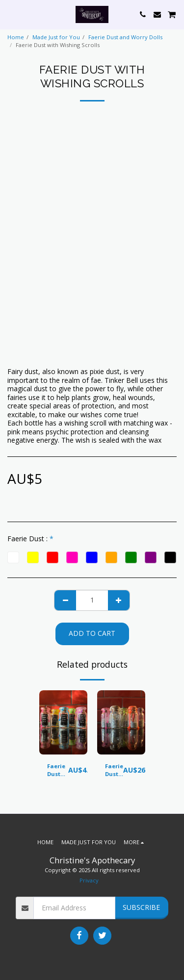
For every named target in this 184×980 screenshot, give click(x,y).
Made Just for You (56, 37)
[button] (11, 14)
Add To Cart (92, 633)
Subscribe (141, 907)
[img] (63, 722)
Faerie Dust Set (114, 771)
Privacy (89, 880)
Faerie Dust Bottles (58, 771)
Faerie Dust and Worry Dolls (125, 37)
